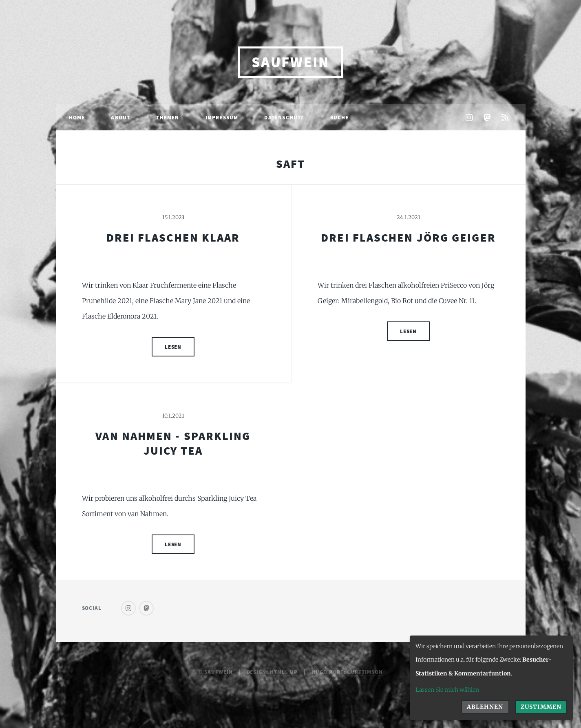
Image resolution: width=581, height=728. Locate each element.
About (120, 117)
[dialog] (491, 678)
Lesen (173, 347)
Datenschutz (284, 117)
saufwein (290, 62)
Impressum (222, 117)
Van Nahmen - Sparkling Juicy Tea (173, 443)
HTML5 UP (284, 672)
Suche (340, 117)
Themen (168, 117)
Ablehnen (485, 707)
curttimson (365, 672)
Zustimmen (541, 707)
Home (77, 117)
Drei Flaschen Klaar (173, 238)
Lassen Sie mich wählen (447, 690)
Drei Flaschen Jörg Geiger (408, 238)
